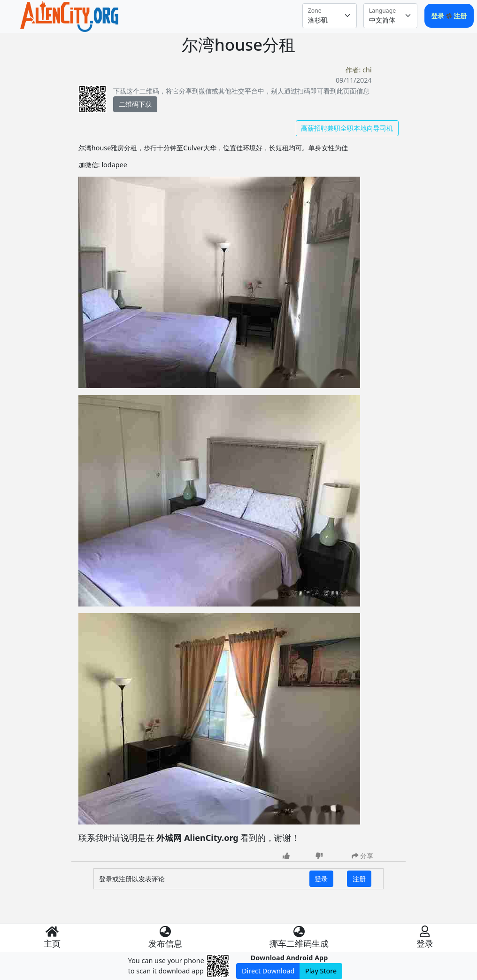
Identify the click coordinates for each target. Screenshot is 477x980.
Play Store (321, 971)
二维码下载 (135, 104)
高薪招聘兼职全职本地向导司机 (347, 128)
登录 (439, 16)
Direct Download (268, 971)
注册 (460, 16)
